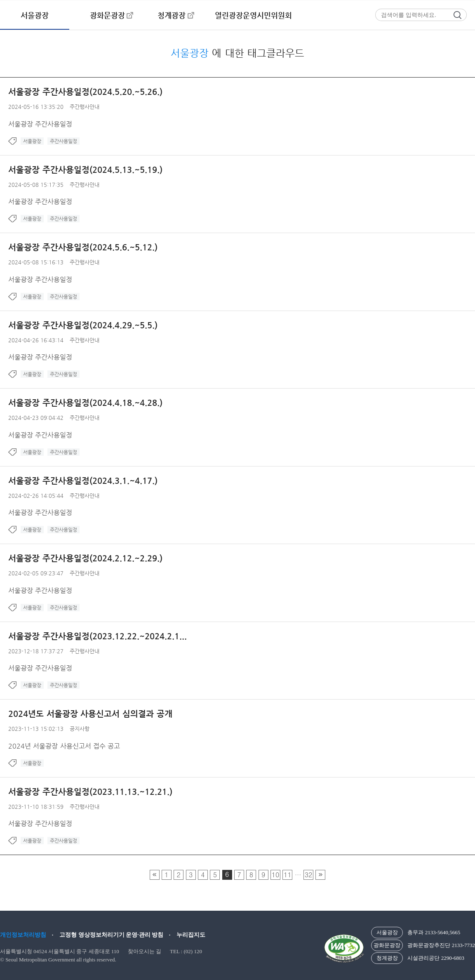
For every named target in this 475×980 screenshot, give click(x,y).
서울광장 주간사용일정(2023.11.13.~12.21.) (90, 792)
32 (309, 875)
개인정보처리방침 (23, 935)
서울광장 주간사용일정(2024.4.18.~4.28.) (85, 403)
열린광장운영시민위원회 (253, 15)
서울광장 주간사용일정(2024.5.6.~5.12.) (83, 247)
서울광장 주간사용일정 (40, 124)
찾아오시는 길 (145, 951)
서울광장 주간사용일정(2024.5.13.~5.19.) (85, 170)
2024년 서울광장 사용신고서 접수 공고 (64, 746)
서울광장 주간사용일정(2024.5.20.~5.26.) (85, 92)
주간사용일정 (63, 141)
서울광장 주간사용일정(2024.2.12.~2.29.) (85, 558)
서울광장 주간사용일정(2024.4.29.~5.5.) (83, 325)
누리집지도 (191, 935)
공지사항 (80, 729)
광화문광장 (107, 15)
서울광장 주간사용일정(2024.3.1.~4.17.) (83, 481)
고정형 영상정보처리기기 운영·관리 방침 (111, 935)
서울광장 (35, 15)
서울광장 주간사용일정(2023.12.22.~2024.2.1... (98, 636)
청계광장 (172, 15)
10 (276, 875)
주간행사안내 (85, 107)
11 (288, 875)
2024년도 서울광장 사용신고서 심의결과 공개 (90, 714)
